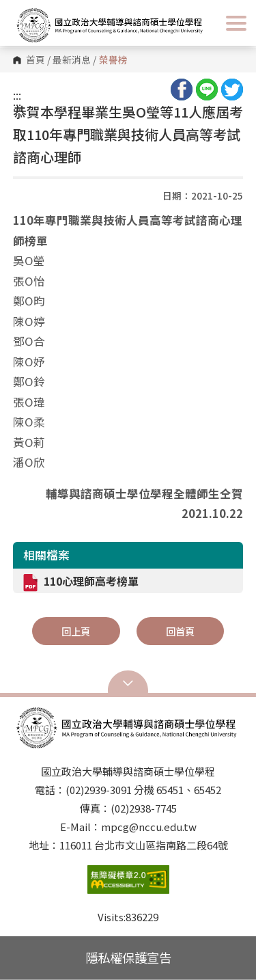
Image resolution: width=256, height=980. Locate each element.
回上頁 (76, 631)
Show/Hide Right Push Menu (236, 23)
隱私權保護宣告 (128, 957)
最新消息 (72, 60)
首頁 (35, 60)
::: (17, 95)
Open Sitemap (128, 683)
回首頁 (180, 631)
